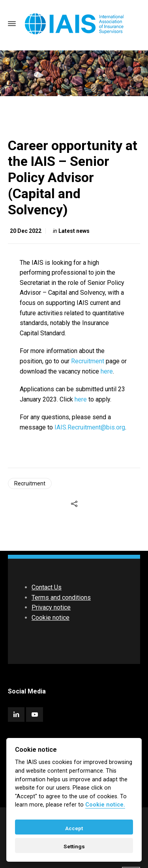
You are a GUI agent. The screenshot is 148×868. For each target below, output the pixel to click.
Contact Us (47, 587)
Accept (74, 828)
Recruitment (88, 361)
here (107, 371)
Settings (74, 846)
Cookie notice (51, 618)
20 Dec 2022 (26, 231)
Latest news (74, 231)
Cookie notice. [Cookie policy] (105, 805)
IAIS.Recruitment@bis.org (90, 427)
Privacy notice (51, 607)
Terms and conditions (61, 598)
